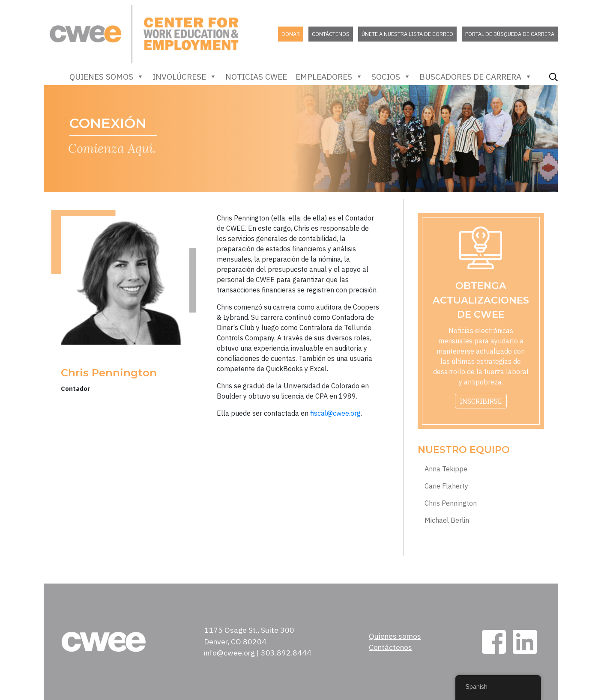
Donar (291, 34)
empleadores (329, 77)
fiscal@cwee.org (335, 413)
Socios (391, 77)
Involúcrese (185, 77)
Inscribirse (481, 401)
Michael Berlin (447, 520)
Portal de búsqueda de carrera (510, 34)
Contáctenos (331, 34)
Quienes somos (107, 77)
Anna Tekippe (446, 469)
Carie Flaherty (446, 486)
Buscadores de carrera (476, 77)
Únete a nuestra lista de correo (407, 34)
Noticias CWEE (256, 76)
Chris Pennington (451, 503)
